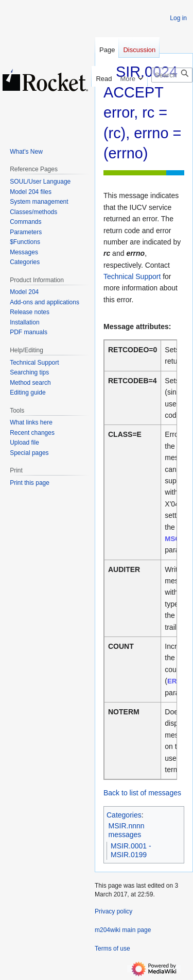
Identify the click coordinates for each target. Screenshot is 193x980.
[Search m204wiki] (172, 75)
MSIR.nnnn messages (127, 830)
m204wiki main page (123, 930)
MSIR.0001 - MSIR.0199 (131, 851)
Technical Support (132, 276)
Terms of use (112, 949)
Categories (124, 815)
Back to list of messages (142, 793)
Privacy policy (113, 911)
